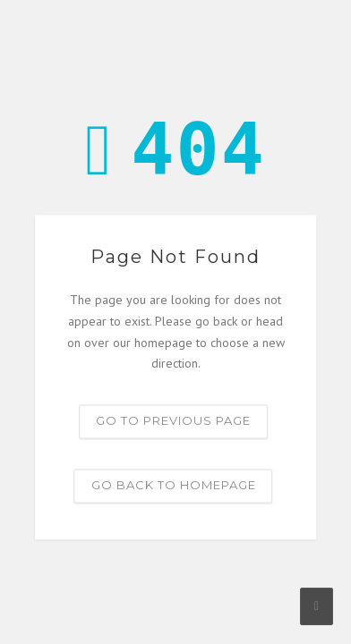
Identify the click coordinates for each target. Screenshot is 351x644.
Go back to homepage (174, 486)
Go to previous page (173, 421)
